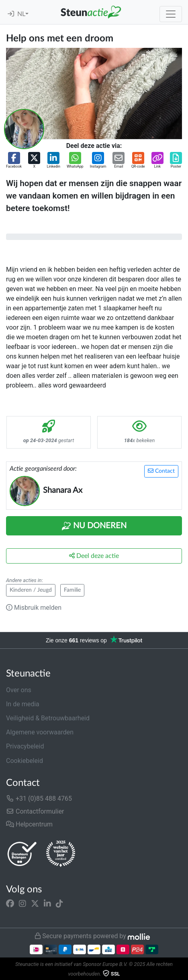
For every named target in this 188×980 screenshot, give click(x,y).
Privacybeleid (25, 746)
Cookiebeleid (25, 761)
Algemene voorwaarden (40, 732)
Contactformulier (35, 811)
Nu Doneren (94, 526)
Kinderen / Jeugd (31, 590)
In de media (23, 704)
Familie (72, 590)
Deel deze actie (94, 556)
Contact (161, 471)
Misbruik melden (34, 608)
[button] (14, 161)
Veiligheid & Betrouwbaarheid (48, 718)
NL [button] (21, 14)
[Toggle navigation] (171, 14)
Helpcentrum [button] (29, 824)
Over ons (19, 690)
